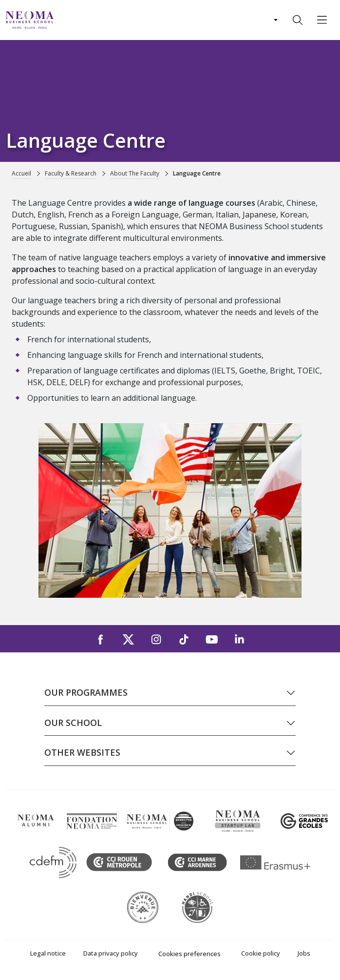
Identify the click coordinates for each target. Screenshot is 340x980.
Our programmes (86, 692)
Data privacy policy (111, 953)
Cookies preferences (189, 954)
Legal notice (48, 953)
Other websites (82, 752)
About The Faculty (135, 173)
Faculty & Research (71, 173)
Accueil (21, 173)
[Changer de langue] (275, 20)
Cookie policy (261, 953)
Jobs (304, 953)
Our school (73, 723)
